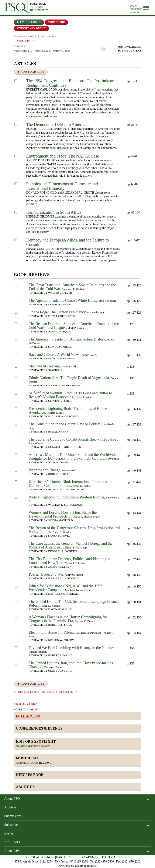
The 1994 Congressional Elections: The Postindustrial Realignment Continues (72, 83)
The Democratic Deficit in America (56, 124)
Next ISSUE (24, 41)
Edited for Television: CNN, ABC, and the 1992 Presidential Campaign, (65, 588)
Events (9, 833)
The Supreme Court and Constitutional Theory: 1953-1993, (74, 439)
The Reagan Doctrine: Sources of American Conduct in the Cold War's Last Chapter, (74, 326)
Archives (10, 807)
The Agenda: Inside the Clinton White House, (64, 300)
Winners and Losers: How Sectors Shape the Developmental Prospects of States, (63, 514)
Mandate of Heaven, (44, 366)
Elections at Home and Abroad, (53, 632)
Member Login (29, 22)
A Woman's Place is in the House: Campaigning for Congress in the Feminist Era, (68, 619)
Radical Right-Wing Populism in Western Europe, (67, 497)
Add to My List (32, 72)
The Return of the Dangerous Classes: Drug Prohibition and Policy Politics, (74, 530)
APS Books (12, 842)
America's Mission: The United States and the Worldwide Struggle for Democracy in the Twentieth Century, (73, 456)
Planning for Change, (45, 470)
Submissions (13, 816)
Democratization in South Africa (54, 212)
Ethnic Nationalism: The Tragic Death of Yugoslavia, (69, 378)
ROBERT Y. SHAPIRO (26, 709)
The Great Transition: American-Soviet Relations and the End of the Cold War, (72, 287)
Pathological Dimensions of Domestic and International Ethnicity (62, 186)
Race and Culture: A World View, (54, 354)
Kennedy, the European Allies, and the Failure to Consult (67, 242)
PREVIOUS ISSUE (27, 36)
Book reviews (41, 763)
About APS (12, 851)
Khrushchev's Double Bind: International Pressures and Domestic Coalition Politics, (71, 484)
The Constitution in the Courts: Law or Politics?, (66, 424)
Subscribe (136, 9)
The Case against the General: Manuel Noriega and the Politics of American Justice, (71, 545)
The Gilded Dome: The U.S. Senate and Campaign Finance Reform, (74, 603)
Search (134, 13)
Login (133, 6)
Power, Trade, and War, (46, 574)
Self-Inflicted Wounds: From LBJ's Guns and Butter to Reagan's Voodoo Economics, (70, 395)
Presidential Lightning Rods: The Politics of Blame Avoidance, (68, 410)
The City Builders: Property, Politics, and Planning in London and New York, (69, 561)
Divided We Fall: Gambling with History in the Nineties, (72, 648)
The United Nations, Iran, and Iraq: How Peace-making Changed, (71, 665)
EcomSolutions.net (86, 866)
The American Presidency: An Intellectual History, (67, 339)
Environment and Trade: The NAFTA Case (63, 156)
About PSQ (12, 799)
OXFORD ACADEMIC (31, 28)
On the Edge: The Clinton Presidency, (58, 312)
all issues (48, 36)
